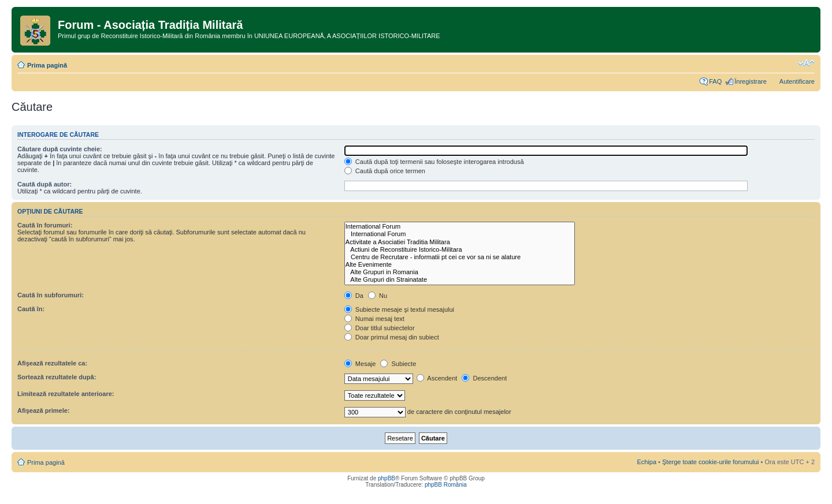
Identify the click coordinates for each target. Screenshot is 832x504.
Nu (378, 296)
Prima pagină (47, 65)
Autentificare (797, 81)
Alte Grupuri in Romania (460, 272)
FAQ (715, 81)
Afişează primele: (43, 410)
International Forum (460, 227)
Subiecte (398, 364)
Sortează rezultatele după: (57, 377)
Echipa (647, 462)
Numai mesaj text (374, 319)
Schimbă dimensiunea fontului (806, 63)
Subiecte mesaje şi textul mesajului (399, 309)
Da (354, 296)
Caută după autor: (44, 184)
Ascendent (437, 378)
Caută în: (31, 309)
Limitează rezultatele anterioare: (66, 394)
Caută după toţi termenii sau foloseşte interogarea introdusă (434, 162)
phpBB (387, 478)
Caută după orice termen (385, 171)
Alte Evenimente (460, 265)
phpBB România (446, 485)
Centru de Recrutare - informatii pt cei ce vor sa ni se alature (460, 257)
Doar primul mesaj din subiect (392, 337)
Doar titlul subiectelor (380, 328)
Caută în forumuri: (45, 225)
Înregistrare (751, 81)
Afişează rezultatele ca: (52, 363)
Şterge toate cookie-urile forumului (711, 462)
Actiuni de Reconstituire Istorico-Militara (460, 250)
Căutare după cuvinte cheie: (60, 149)
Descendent (484, 378)
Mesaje (360, 364)
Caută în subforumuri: (51, 295)
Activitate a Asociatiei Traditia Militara (460, 242)
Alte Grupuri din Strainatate (460, 280)
